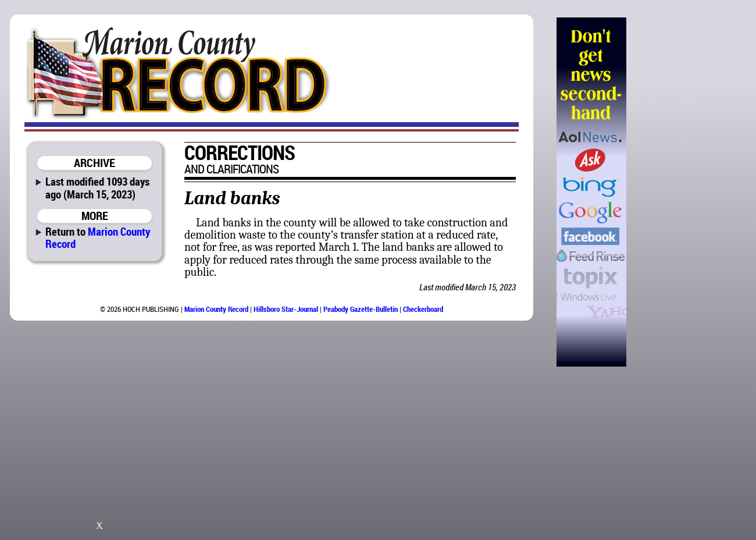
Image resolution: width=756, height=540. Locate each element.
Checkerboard (423, 309)
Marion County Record (98, 237)
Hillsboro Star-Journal (286, 309)
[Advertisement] (686, 192)
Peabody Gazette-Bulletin (361, 309)
